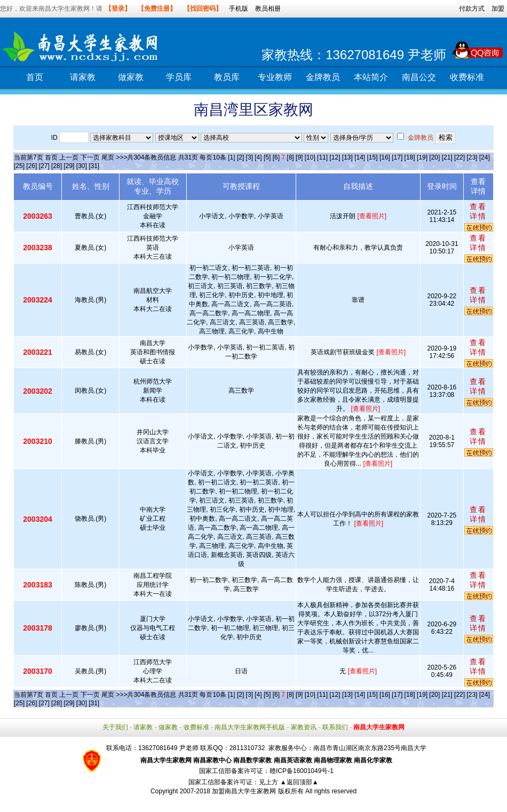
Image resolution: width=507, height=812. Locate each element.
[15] (373, 157)
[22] (460, 157)
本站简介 (371, 77)
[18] (410, 157)
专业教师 (275, 77)
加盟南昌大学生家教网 (244, 791)
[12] (335, 157)
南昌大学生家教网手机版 (250, 727)
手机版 (239, 9)
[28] (57, 166)
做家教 (131, 77)
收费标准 (467, 77)
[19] (422, 157)
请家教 (83, 77)
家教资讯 (304, 727)
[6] (276, 157)
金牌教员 (323, 77)
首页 (35, 77)
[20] (434, 157)
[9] (299, 157)
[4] (258, 157)
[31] (94, 166)
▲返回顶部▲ (299, 782)
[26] (31, 166)
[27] (44, 166)
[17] (397, 157)
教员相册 (268, 9)
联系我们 (335, 727)
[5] (267, 157)
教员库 (227, 77)
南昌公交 (419, 77)
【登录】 (118, 9)
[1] (231, 157)
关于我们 (115, 727)
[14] (360, 157)
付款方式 (472, 9)
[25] (19, 166)
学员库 (179, 77)
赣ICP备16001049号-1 (302, 771)
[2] (240, 157)
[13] (347, 157)
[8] (290, 157)
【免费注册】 (157, 9)
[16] (385, 157)
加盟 (498, 9)
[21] (447, 157)
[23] (472, 157)
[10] (310, 157)
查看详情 (478, 211)
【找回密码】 (203, 9)
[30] (82, 166)
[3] (249, 157)
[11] (322, 157)
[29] (69, 166)
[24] (485, 157)
